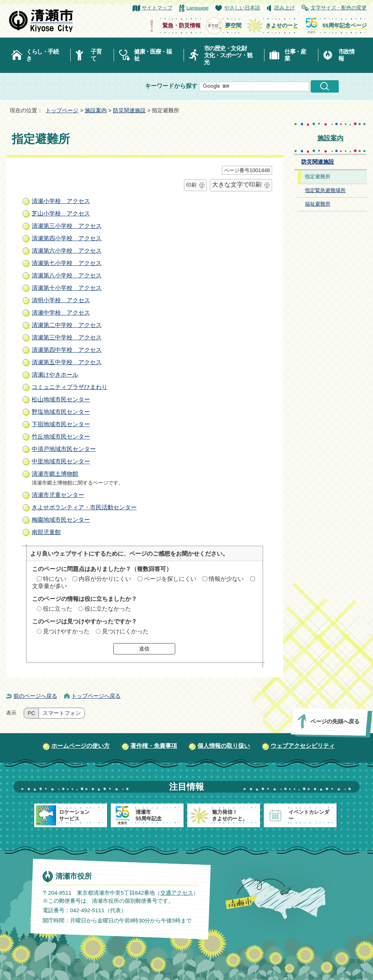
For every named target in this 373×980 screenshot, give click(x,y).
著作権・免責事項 (154, 746)
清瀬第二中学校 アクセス (67, 325)
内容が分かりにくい (105, 579)
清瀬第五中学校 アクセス (67, 362)
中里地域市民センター (61, 461)
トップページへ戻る (96, 696)
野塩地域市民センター (61, 412)
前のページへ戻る (35, 696)
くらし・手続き (42, 55)
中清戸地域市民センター (64, 449)
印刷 (191, 185)
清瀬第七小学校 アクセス (67, 263)
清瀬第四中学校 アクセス (67, 350)
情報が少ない (226, 579)
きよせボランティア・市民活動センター (84, 507)
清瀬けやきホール (55, 375)
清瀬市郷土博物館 (55, 474)
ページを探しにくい (170, 579)
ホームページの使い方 (81, 746)
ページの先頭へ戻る (335, 721)
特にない (55, 579)
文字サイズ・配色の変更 (339, 8)
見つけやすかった (66, 631)
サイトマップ (157, 8)
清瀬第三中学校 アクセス (67, 337)
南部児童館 (46, 532)
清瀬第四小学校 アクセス (67, 238)
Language (198, 8)
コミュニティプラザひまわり (70, 387)
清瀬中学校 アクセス (61, 313)
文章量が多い (50, 586)
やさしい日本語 (242, 8)
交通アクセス (177, 893)
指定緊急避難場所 (325, 190)
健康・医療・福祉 (153, 55)
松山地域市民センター (61, 399)
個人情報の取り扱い (224, 746)
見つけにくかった (125, 631)
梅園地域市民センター (61, 520)
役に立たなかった (108, 609)
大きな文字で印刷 (237, 185)
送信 (144, 649)
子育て (96, 55)
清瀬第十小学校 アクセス (67, 288)
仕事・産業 (295, 55)
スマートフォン (62, 713)
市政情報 (346, 55)
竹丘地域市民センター (61, 437)
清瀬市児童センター (58, 495)
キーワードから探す (171, 86)
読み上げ (284, 8)
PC (31, 713)
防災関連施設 (129, 110)
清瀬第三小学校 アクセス (67, 226)
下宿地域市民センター (61, 424)
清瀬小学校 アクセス (61, 201)
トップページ (62, 110)
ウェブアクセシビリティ (303, 746)
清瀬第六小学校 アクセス (67, 251)
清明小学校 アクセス (61, 300)
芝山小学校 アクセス (61, 213)
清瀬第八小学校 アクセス (67, 275)
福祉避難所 (318, 204)
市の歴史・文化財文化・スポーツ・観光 (228, 55)
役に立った (58, 609)
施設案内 (96, 110)
